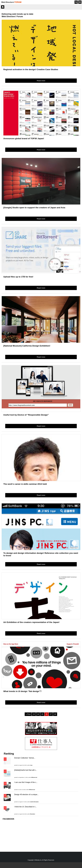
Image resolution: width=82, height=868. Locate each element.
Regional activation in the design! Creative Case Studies (31, 69)
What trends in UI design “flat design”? (22, 691)
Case (31, 765)
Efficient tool (34, 777)
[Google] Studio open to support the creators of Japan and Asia (34, 208)
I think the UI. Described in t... (25, 807)
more (23, 273)
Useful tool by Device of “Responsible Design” (26, 415)
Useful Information (34, 802)
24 (38, 714)
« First (28, 714)
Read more (41, 81)
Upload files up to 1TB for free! (18, 277)
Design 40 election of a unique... (26, 794)
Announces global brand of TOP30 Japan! (24, 138)
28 (55, 714)
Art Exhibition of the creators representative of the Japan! (31, 622)
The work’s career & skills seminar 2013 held (25, 484)
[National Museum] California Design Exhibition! (27, 346)
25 (42, 714)
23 (34, 714)
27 (51, 714)
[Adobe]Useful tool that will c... (26, 770)
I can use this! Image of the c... (26, 782)
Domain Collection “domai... (25, 758)
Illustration (33, 814)
